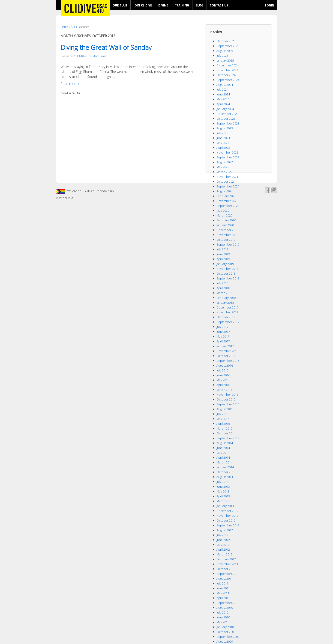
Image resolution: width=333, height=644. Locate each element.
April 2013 (223, 496)
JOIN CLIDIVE (143, 5)
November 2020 (227, 201)
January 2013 (225, 506)
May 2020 (223, 211)
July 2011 (222, 583)
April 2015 (223, 424)
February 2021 (226, 196)
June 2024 (223, 94)
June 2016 (223, 375)
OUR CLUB (120, 5)
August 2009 (225, 641)
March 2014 (224, 462)
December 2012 (227, 511)
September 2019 (228, 244)
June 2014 (223, 448)
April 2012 (223, 549)
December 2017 (227, 307)
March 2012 (224, 554)
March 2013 (224, 501)
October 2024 (226, 75)
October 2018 (226, 273)
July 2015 (222, 414)
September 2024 (228, 80)
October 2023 (226, 119)
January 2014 (225, 467)
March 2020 (224, 215)
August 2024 (225, 85)
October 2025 (226, 41)
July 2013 (222, 482)
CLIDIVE (69, 198)
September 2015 (228, 404)
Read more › (70, 84)
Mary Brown (100, 56)
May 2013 (223, 491)
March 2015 (224, 428)
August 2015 (225, 409)
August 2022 (225, 162)
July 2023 (222, 133)
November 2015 (227, 395)
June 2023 (223, 138)
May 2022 (223, 167)
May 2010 (223, 622)
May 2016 (223, 380)
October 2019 (226, 240)
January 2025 (225, 60)
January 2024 (225, 109)
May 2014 (223, 453)
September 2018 (228, 278)
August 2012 (225, 530)
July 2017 (222, 327)
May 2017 (223, 336)
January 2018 (225, 303)
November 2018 (227, 269)
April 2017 (223, 341)
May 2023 (223, 143)
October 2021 (226, 181)
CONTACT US (219, 5)
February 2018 (226, 298)
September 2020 (228, 206)
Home (64, 27)
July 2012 (222, 535)
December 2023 (227, 114)
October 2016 (226, 356)
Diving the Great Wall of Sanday (106, 47)
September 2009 (228, 637)
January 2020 (225, 225)
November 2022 (227, 152)
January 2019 (225, 264)
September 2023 (228, 123)
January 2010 (225, 627)
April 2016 (223, 385)
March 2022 (224, 172)
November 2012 (227, 516)
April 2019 (223, 259)
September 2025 (228, 46)
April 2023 (223, 148)
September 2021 (228, 186)
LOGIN (270, 5)
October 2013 (226, 472)
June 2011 (223, 588)
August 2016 (225, 365)
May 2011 (223, 593)
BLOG (199, 5)
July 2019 (222, 249)
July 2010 (222, 612)
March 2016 (224, 390)
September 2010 (228, 603)
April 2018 (223, 288)
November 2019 (227, 235)
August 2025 (225, 51)
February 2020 (226, 220)
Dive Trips (77, 93)
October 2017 (226, 317)
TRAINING (182, 5)
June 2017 (223, 332)
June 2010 (223, 617)
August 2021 (225, 191)
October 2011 (226, 569)
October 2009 (226, 632)
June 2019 (223, 254)
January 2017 (225, 346)
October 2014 (226, 433)
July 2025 (222, 56)
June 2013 (223, 487)
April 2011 (223, 598)
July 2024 (222, 89)
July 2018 (222, 283)
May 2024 (223, 99)
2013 (74, 27)
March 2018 (224, 293)
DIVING (163, 5)
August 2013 (225, 477)
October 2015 (226, 399)
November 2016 (227, 351)
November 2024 (227, 70)
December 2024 (227, 65)
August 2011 (225, 579)
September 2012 (228, 525)
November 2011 (227, 564)
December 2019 (227, 230)
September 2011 (228, 574)
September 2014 (228, 438)
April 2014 (223, 457)
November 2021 (227, 177)
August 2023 (225, 128)
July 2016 (222, 370)
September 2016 (228, 361)
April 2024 (223, 104)
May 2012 (223, 545)
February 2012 (226, 559)
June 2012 (223, 540)
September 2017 (228, 322)
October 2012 (226, 520)
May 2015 (223, 419)
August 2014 (225, 443)
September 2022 (228, 157)
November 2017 (227, 312)
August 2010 (225, 608)
